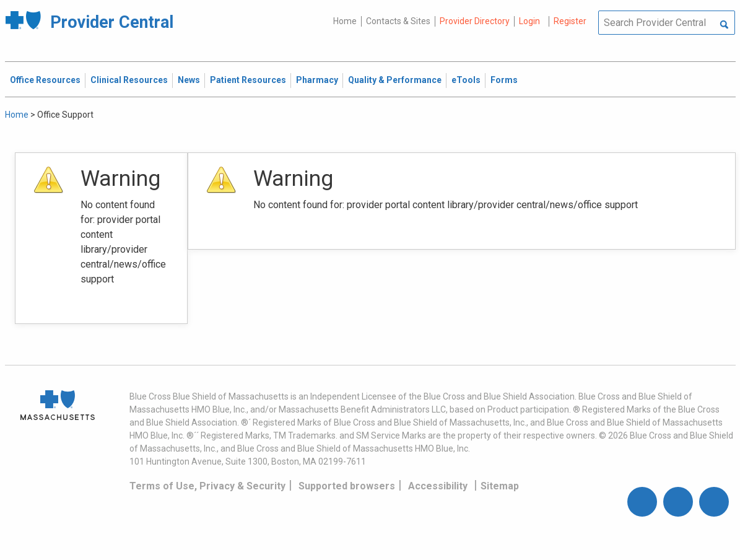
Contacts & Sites (398, 21)
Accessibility (438, 486)
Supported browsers (347, 486)
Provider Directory (475, 21)
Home (345, 21)
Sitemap (500, 486)
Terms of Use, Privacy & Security (207, 486)
